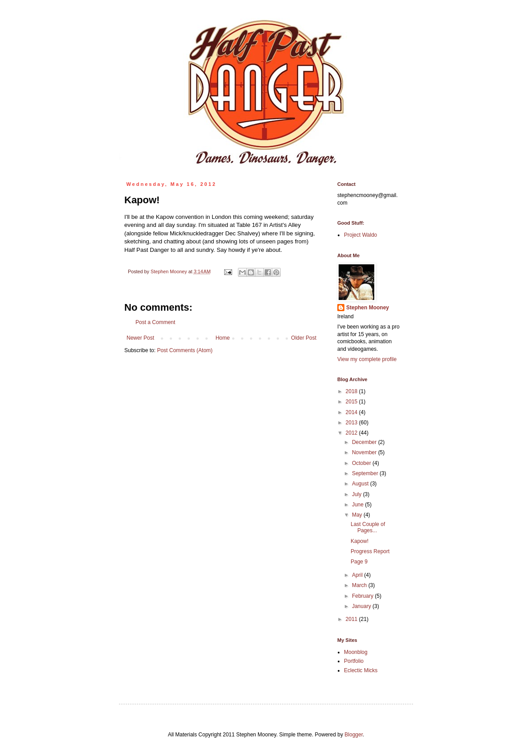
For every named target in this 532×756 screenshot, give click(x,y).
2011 (352, 619)
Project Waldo (360, 235)
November (365, 452)
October (362, 463)
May (358, 515)
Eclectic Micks (361, 670)
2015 (352, 402)
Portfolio (354, 661)
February (363, 596)
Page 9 (359, 562)
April (358, 575)
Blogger (354, 735)
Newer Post (140, 338)
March (360, 585)
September (366, 473)
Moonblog (356, 652)
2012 (352, 433)
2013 (352, 423)
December (365, 442)
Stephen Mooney (368, 308)
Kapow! (360, 541)
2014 (352, 412)
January (362, 606)
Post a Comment (155, 322)
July (358, 494)
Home (223, 338)
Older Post (304, 338)
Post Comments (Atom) (185, 350)
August (361, 484)
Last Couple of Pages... (368, 527)
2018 (352, 391)
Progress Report (370, 551)
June (358, 505)
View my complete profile (367, 359)
